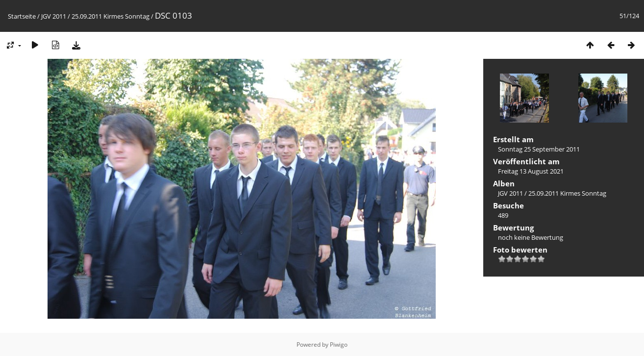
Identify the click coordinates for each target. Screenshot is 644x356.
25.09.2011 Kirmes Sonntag (111, 16)
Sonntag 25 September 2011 (539, 149)
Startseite (22, 16)
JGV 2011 (54, 16)
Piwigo (339, 344)
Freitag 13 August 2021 (531, 171)
